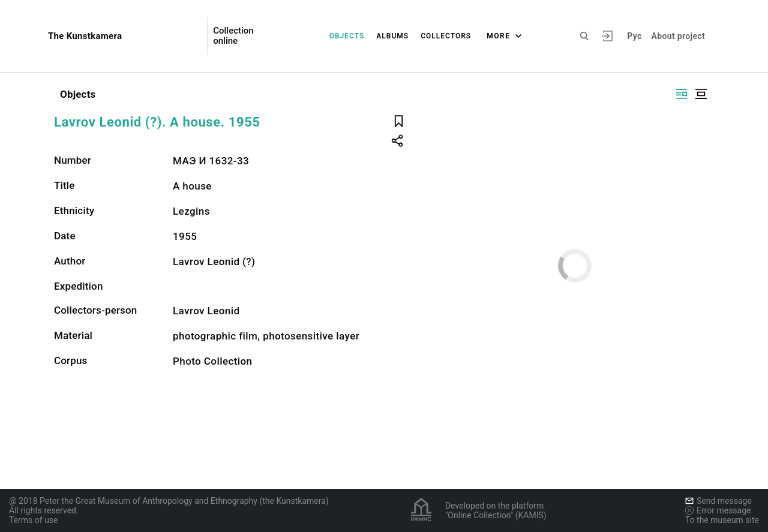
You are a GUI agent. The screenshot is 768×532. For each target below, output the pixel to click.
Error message (718, 510)
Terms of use (34, 520)
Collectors (446, 36)
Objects (347, 36)
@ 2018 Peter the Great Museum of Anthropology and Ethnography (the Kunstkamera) (169, 501)
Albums (392, 36)
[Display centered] (701, 94)
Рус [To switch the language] (634, 36)
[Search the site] (584, 36)
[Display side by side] (682, 94)
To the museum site (722, 520)
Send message (718, 501)
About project (678, 36)
